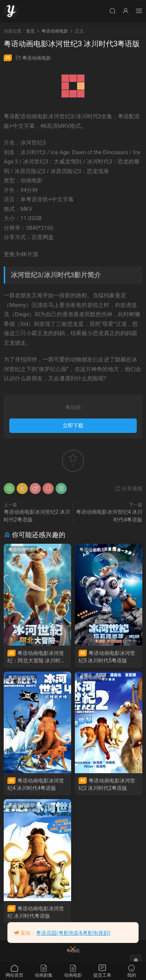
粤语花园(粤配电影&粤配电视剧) (73, 933)
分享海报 (128, 489)
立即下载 (73, 426)
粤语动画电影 (37, 58)
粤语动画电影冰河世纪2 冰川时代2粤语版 (107, 784)
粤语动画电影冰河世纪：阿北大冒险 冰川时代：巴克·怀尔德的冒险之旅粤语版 (37, 657)
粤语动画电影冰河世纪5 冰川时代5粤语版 (107, 657)
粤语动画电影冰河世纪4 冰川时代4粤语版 (36, 784)
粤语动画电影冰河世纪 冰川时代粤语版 (36, 912)
